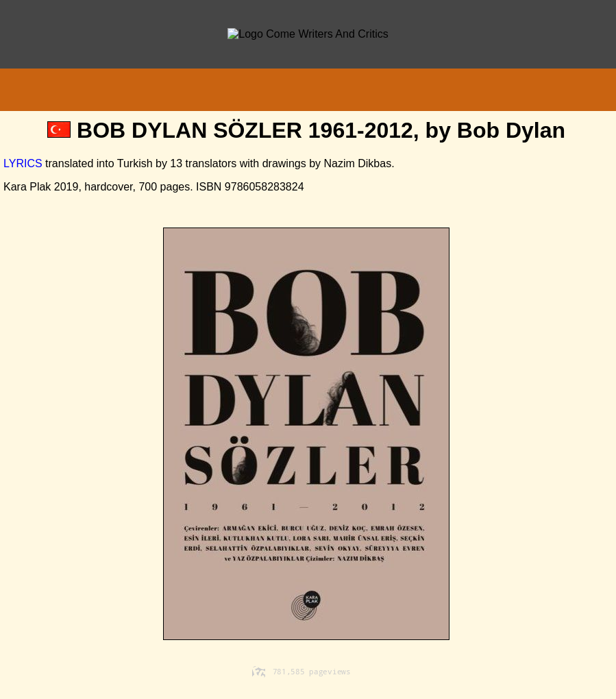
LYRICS (23, 163)
